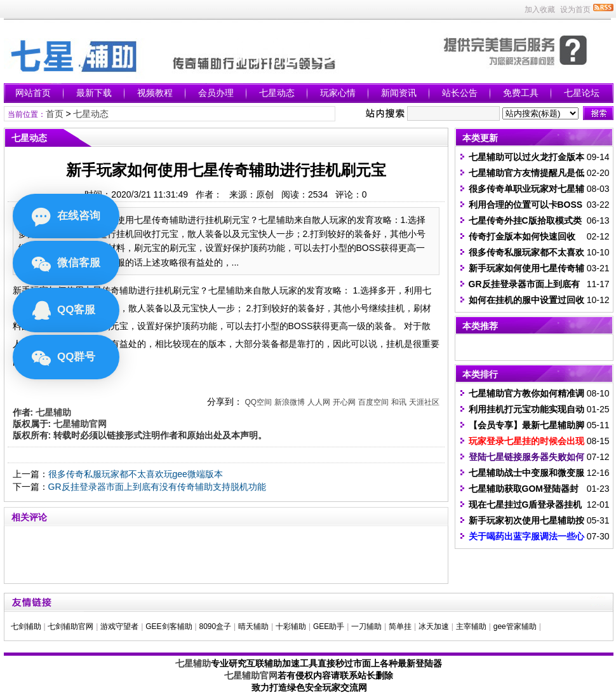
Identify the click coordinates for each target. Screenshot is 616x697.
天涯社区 (424, 402)
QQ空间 (258, 402)
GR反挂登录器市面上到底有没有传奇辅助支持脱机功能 (157, 487)
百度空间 (373, 402)
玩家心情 (338, 93)
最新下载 (94, 93)
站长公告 (460, 93)
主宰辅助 (471, 626)
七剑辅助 (26, 626)
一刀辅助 (366, 626)
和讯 (399, 402)
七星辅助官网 (251, 675)
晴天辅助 (253, 626)
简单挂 (400, 626)
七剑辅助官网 (70, 626)
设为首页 (575, 10)
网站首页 (33, 93)
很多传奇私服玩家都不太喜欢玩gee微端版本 (136, 474)
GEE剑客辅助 (169, 626)
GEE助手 (329, 626)
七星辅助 (193, 663)
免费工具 (521, 93)
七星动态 (277, 93)
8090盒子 (215, 626)
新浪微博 (290, 402)
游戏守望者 (119, 626)
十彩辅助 (291, 626)
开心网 (344, 402)
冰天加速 (434, 626)
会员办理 (216, 93)
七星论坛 (582, 93)
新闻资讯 (399, 93)
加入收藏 (540, 10)
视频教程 (155, 93)
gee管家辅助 (515, 626)
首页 (55, 114)
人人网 (319, 402)
